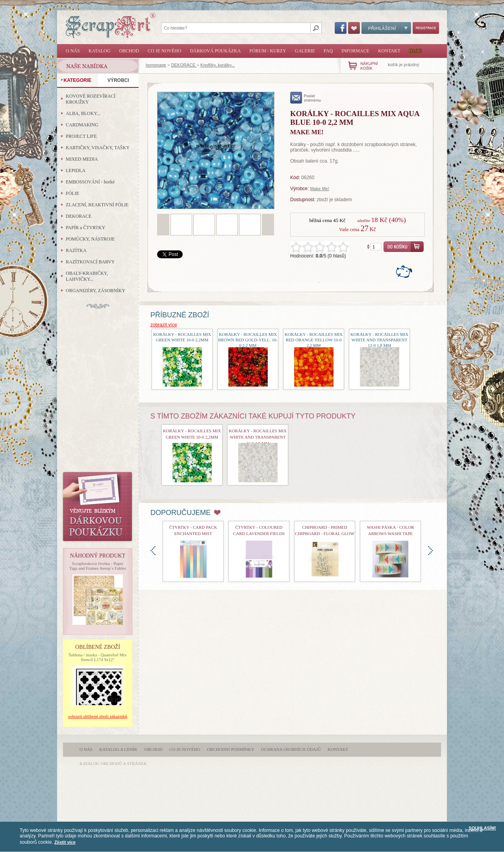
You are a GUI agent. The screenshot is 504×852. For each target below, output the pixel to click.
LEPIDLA (76, 170)
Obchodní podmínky (231, 749)
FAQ (328, 51)
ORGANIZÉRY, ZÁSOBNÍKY (95, 291)
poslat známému (306, 98)
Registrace (426, 28)
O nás (73, 51)
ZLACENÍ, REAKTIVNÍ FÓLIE (97, 205)
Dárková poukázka (215, 51)
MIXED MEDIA (82, 159)
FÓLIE (72, 193)
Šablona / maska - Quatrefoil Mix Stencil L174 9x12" (98, 657)
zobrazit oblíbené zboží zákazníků (98, 716)
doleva (153, 551)
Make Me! (320, 189)
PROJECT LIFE (81, 136)
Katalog (100, 51)
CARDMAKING (82, 125)
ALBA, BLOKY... (83, 113)
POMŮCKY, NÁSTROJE (90, 239)
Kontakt (389, 51)
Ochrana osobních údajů (291, 749)
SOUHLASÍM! (482, 828)
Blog (416, 51)
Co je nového (164, 51)
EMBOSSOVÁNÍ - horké (90, 182)
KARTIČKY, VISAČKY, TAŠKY (98, 148)
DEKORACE (184, 65)
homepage (156, 65)
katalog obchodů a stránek (113, 763)
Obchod (129, 51)
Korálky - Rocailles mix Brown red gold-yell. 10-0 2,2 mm (248, 340)
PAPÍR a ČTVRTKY (85, 228)
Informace (355, 51)
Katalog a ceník (118, 749)
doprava (431, 551)
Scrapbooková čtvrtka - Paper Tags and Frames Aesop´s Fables (98, 566)
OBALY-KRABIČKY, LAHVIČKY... (87, 276)
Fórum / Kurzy (268, 51)
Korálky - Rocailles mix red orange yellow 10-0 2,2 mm (314, 340)
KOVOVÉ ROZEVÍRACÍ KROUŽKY (91, 99)
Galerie (305, 51)
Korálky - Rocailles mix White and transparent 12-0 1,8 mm (379, 340)
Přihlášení (386, 28)
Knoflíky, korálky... (218, 65)
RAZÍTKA (76, 250)
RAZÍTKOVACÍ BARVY (90, 262)
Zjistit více (65, 842)
